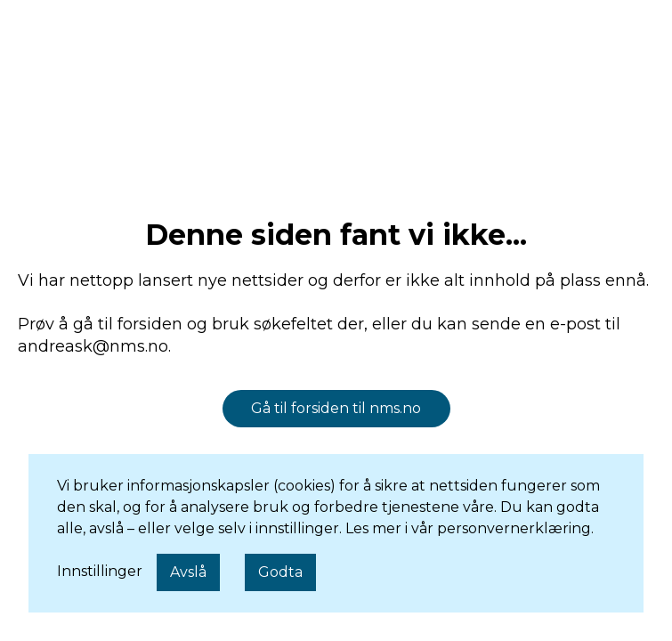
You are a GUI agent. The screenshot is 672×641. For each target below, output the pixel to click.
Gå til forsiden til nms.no (336, 408)
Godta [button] (280, 572)
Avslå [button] (188, 572)
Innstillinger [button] (100, 571)
